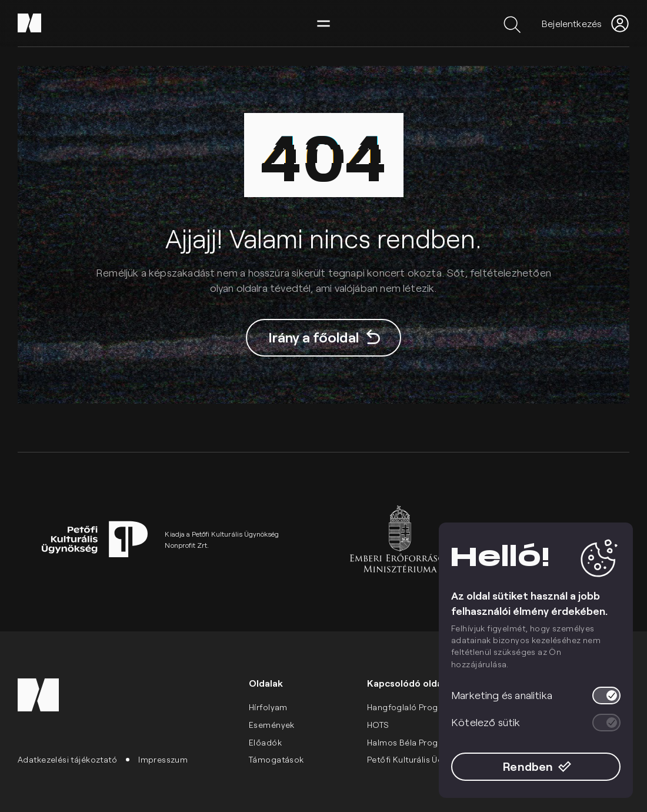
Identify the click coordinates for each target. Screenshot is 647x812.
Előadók (265, 742)
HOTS (378, 725)
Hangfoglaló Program (411, 707)
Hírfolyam (268, 707)
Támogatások (276, 759)
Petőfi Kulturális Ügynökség (422, 759)
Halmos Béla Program (411, 742)
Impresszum (163, 759)
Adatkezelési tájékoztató (67, 759)
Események (272, 725)
